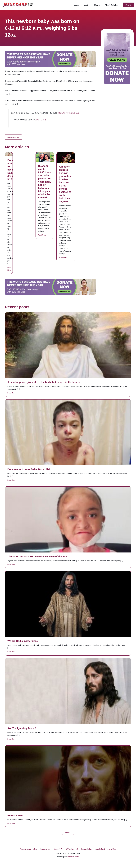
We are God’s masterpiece (23, 641)
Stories (99, 5)
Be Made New (15, 815)
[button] (128, 5)
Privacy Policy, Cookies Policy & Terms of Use (97, 849)
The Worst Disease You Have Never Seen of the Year (38, 556)
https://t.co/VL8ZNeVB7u (69, 113)
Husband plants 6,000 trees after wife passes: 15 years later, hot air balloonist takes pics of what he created (44, 182)
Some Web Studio (73, 857)
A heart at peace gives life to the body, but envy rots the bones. (44, 382)
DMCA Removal (71, 849)
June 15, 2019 (41, 120)
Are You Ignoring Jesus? (22, 728)
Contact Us (58, 849)
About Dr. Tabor (112, 5)
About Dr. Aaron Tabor (29, 849)
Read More (9, 269)
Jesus (80, 5)
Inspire (89, 5)
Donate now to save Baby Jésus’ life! (12, 170)
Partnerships (46, 849)
